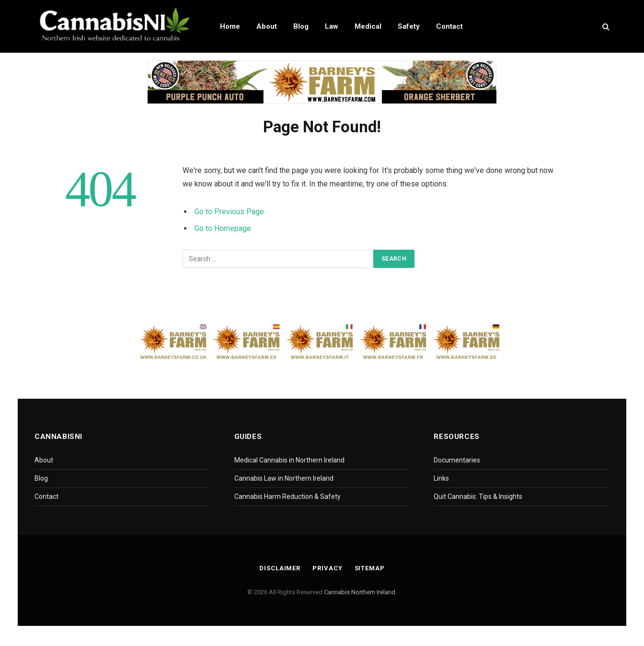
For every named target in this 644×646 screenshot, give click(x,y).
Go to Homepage (223, 228)
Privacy (327, 568)
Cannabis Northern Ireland (360, 592)
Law (332, 26)
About (267, 26)
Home (230, 26)
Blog (301, 26)
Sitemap (370, 568)
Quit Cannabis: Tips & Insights (478, 496)
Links (441, 478)
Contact (449, 26)
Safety (409, 26)
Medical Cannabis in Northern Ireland (289, 460)
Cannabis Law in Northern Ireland (284, 478)
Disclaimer (280, 568)
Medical (368, 26)
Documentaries (457, 460)
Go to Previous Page (229, 212)
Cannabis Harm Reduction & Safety (287, 496)
